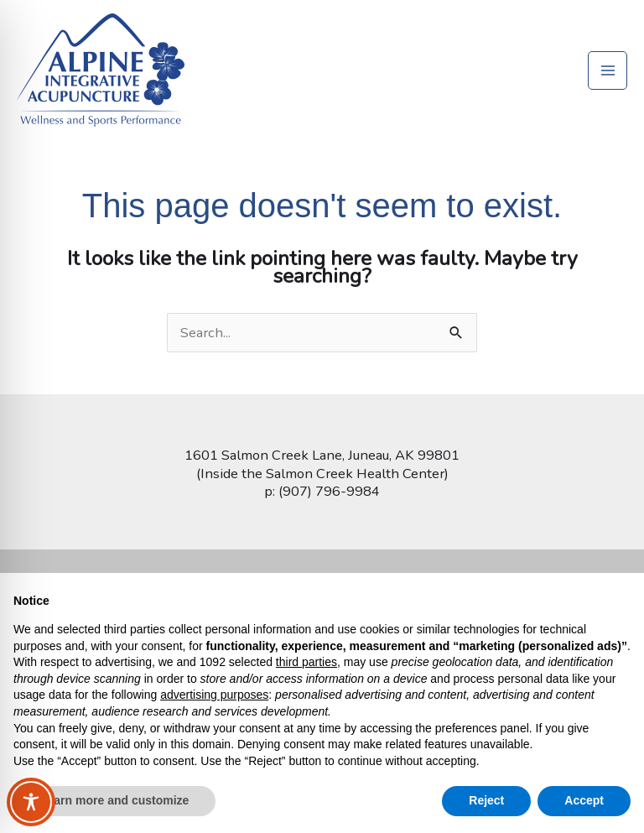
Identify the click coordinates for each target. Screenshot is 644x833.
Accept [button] (584, 800)
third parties (306, 662)
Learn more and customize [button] (114, 800)
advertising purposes (214, 695)
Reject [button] (486, 800)
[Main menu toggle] (608, 71)
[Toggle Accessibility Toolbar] (31, 802)
